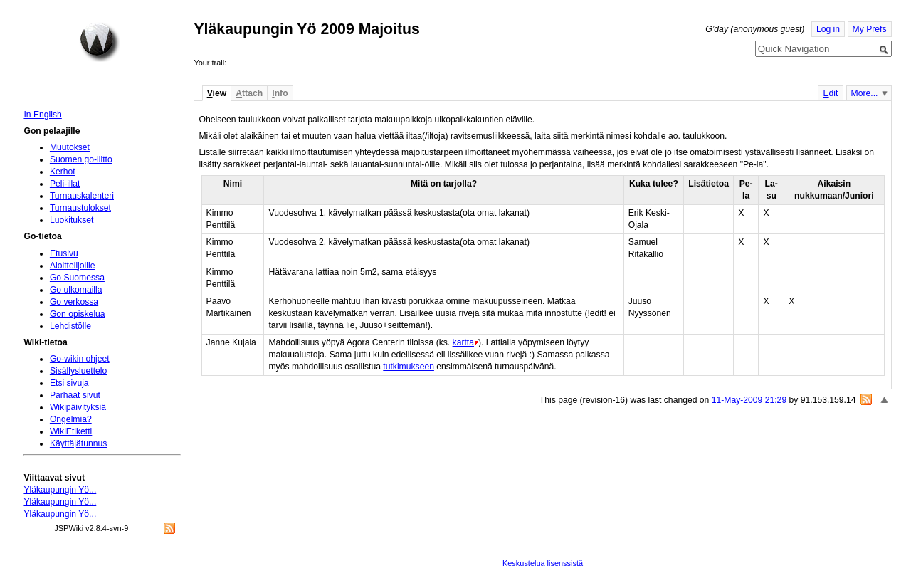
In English (42, 115)
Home (100, 42)
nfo (280, 93)
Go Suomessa (77, 278)
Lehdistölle (70, 326)
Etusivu (64, 253)
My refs (870, 29)
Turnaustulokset (80, 208)
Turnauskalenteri (82, 196)
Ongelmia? (71, 419)
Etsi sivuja (69, 383)
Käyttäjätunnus (78, 443)
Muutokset (70, 147)
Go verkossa (74, 302)
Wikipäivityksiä (78, 407)
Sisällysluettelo (78, 371)
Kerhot (63, 172)
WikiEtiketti (71, 431)
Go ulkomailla (76, 290)
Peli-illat (65, 184)
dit (830, 93)
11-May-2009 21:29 (749, 400)
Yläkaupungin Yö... (60, 490)
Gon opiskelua (78, 314)
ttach (249, 93)
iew (217, 93)
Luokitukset (72, 220)
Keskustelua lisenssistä (543, 563)
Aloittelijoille (73, 266)
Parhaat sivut (75, 395)
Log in (828, 29)
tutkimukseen (409, 367)
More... (865, 93)
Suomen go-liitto (81, 159)
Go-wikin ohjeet (80, 359)
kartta (463, 342)
